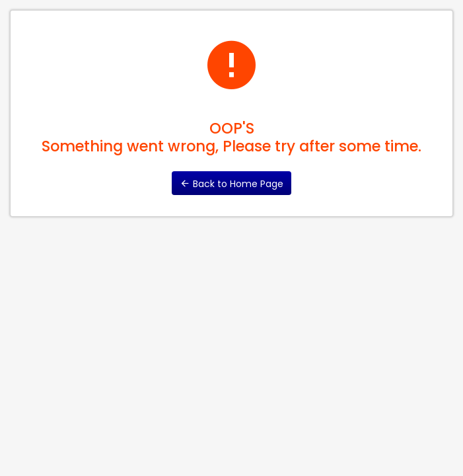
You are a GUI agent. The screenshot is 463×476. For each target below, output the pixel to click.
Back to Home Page (231, 184)
